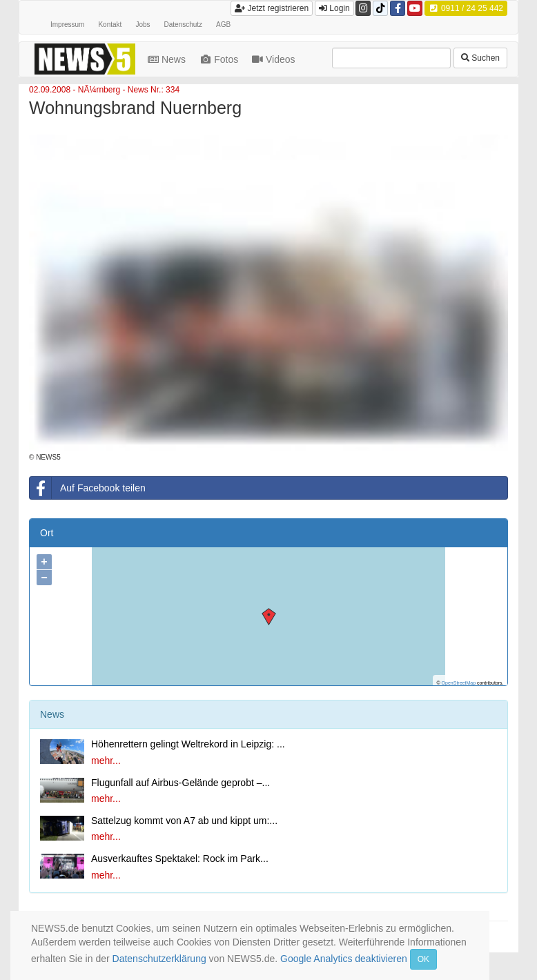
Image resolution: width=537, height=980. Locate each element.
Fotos (220, 59)
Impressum (67, 24)
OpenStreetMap (459, 683)
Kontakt (110, 24)
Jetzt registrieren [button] (272, 8)
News (168, 59)
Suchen (480, 58)
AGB (223, 24)
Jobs (143, 24)
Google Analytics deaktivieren (344, 959)
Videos (275, 59)
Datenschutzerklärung (159, 959)
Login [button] (334, 8)
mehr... (106, 761)
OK (423, 959)
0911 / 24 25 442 (466, 8)
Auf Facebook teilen (88, 488)
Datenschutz (184, 24)
